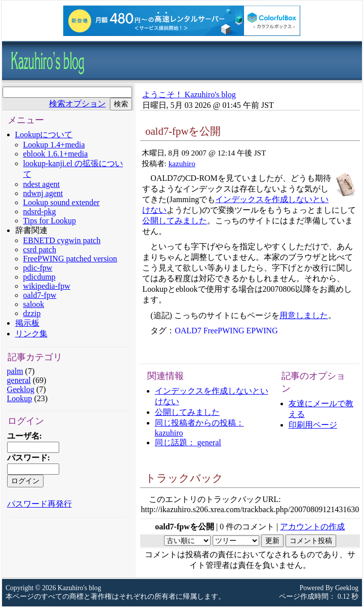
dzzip (32, 313)
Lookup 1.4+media (54, 145)
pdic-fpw (38, 268)
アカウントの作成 (312, 527)
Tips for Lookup (50, 221)
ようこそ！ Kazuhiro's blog (189, 94)
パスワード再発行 (39, 504)
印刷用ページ (313, 425)
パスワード (27, 458)
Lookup (20, 398)
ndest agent (42, 184)
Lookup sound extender (62, 202)
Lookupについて (44, 134)
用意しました (304, 315)
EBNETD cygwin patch (62, 240)
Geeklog (21, 389)
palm (15, 371)
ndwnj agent (43, 193)
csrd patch (40, 249)
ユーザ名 (23, 436)
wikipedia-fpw (47, 286)
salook (34, 304)
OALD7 (188, 331)
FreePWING (224, 331)
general (19, 380)
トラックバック (184, 478)
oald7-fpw (40, 295)
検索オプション (77, 104)
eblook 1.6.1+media (56, 154)
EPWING (262, 331)
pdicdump (39, 277)
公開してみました (175, 221)
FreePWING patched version (70, 259)
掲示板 (27, 323)
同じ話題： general (188, 442)
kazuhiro (182, 163)
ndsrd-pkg (40, 211)
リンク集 (31, 334)
